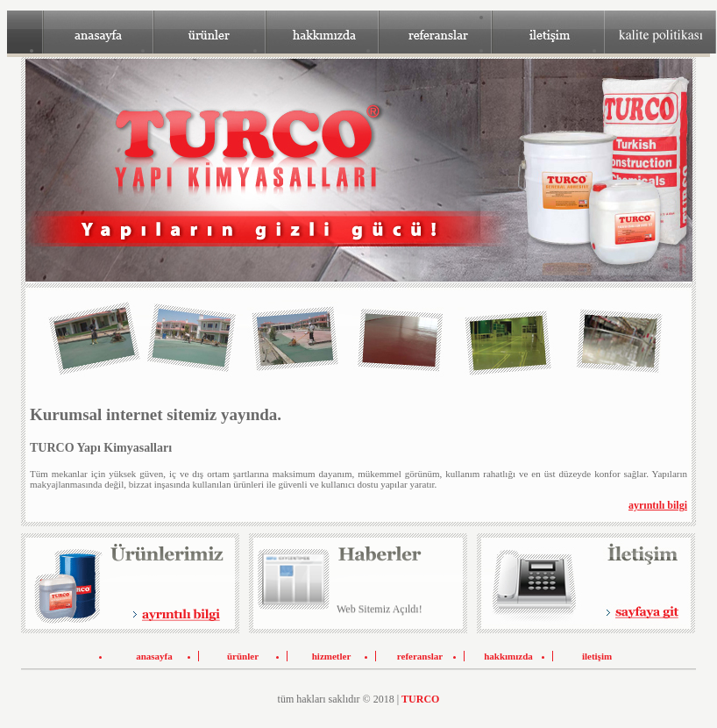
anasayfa (154, 656)
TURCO (420, 699)
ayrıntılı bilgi (658, 505)
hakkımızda (508, 656)
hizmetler (332, 656)
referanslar (420, 656)
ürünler (243, 656)
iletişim (597, 656)
